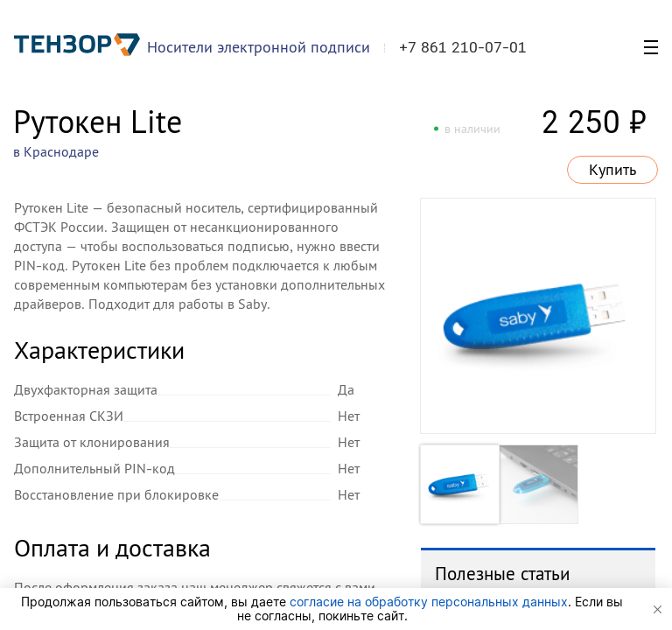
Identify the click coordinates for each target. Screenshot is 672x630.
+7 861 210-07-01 (463, 47)
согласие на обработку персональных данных (429, 602)
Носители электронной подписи (259, 47)
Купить (612, 170)
